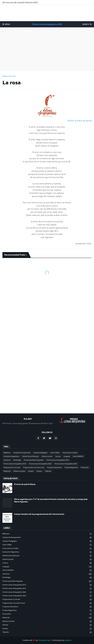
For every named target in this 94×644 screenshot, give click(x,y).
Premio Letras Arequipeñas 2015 (58, 460)
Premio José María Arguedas (34, 460)
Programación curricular (12, 467)
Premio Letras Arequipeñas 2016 (15, 464)
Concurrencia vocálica (70, 453)
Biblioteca (7, 453)
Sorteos (39, 471)
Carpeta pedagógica (40, 453)
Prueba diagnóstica (71, 467)
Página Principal (9, 76)
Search (86, 24)
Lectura (58, 456)
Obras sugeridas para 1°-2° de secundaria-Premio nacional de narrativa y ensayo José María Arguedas (51, 500)
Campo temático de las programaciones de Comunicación (39, 514)
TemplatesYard (44, 640)
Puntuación (85, 467)
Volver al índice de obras (80, 121)
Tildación (48, 471)
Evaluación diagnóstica (11, 456)
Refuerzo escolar (19, 471)
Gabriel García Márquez (30, 456)
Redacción (7, 471)
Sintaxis (31, 471)
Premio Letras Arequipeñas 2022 (40, 464)
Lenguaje (67, 456)
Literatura (7, 460)
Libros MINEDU (78, 456)
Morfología (17, 460)
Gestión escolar (47, 456)
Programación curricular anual (34, 467)
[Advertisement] (47, 13)
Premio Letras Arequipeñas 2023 (66, 464)
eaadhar (68, 640)
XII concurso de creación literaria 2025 (20, 2)
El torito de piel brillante (25, 484)
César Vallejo (55, 453)
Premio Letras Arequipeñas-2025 (47, 24)
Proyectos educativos (54, 467)
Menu (7, 24)
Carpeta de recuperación (22, 453)
